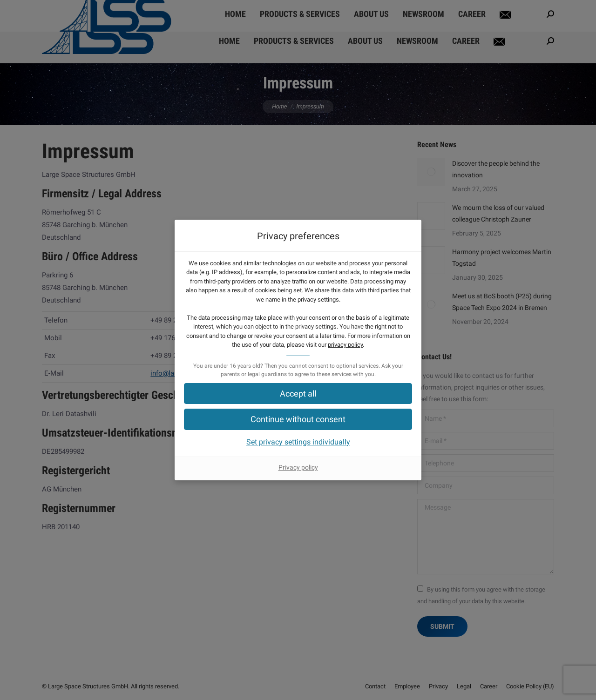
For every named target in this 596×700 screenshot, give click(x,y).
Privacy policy (298, 467)
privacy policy (345, 345)
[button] (298, 394)
